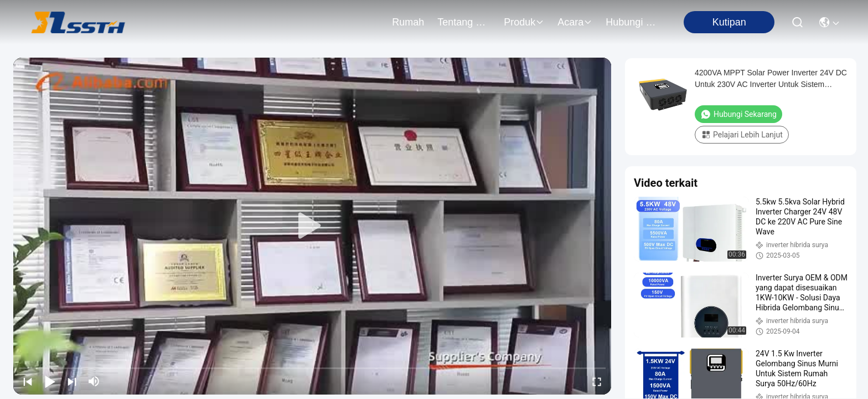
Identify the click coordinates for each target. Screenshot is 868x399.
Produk (524, 22)
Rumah (408, 22)
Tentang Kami (464, 22)
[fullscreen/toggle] (597, 381)
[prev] (28, 381)
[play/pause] (50, 381)
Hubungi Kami (632, 22)
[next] (72, 381)
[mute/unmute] (94, 381)
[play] (312, 226)
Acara (575, 22)
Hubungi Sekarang (738, 114)
